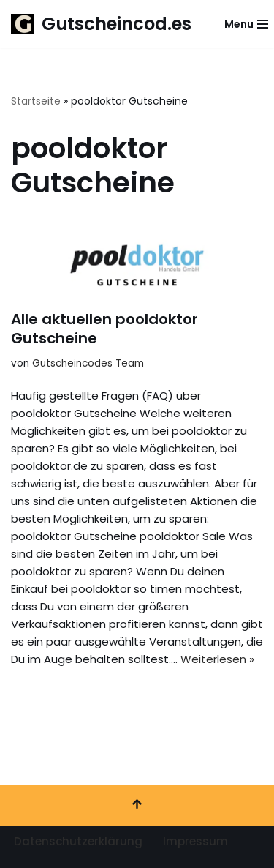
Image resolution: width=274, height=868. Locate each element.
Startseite (36, 101)
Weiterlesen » (217, 659)
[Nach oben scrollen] (137, 806)
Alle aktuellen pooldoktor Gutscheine (104, 329)
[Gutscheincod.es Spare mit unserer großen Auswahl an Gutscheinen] (101, 24)
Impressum (195, 841)
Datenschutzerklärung (78, 841)
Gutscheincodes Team (88, 363)
